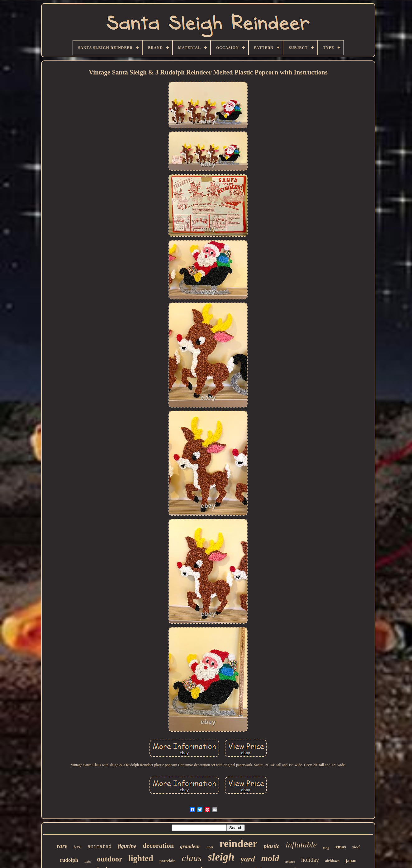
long (326, 848)
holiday (310, 860)
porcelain (168, 861)
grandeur (190, 846)
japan (351, 861)
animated (99, 847)
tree (78, 847)
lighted (141, 858)
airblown (332, 861)
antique (290, 862)
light (88, 861)
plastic (272, 846)
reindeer (239, 844)
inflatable (301, 845)
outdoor (109, 859)
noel (210, 847)
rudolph (69, 860)
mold (270, 858)
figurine (127, 846)
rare (62, 846)
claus (192, 858)
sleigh (221, 857)
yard (248, 859)
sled (356, 847)
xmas (341, 847)
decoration (158, 845)
